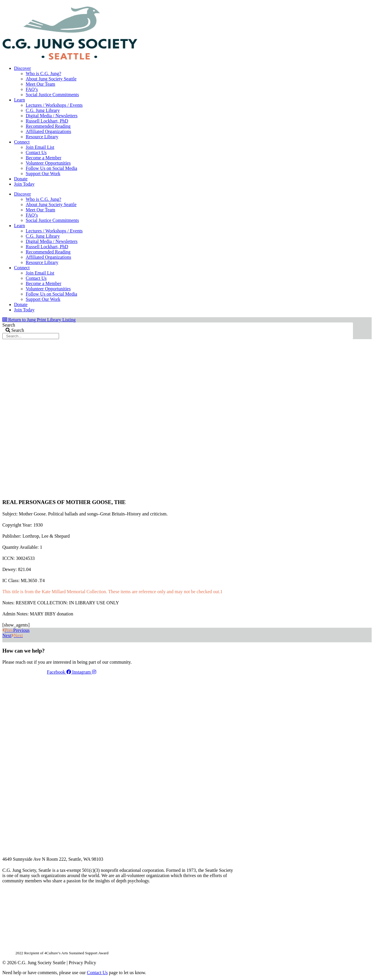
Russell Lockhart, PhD (47, 121)
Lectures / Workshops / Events (54, 105)
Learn (19, 100)
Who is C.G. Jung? (43, 74)
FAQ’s (32, 89)
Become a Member (44, 158)
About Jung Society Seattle (51, 79)
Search (9, 325)
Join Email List (40, 147)
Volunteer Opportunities (48, 163)
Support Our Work (43, 174)
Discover (22, 68)
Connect (22, 142)
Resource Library (42, 137)
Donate (21, 179)
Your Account (275, 4)
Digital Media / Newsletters (52, 116)
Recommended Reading (48, 126)
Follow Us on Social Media (51, 168)
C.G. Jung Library (43, 110)
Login (348, 4)
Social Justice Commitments (52, 95)
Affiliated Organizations (48, 131)
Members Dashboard (315, 4)
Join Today (24, 184)
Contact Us (36, 152)
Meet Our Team (40, 84)
